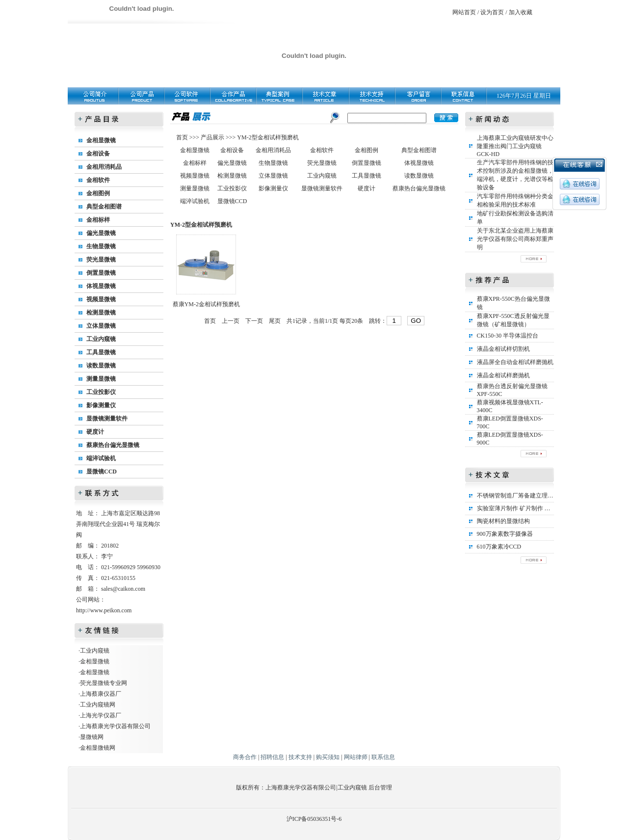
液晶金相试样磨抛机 (503, 375)
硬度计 (95, 432)
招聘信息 (272, 757)
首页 (183, 137)
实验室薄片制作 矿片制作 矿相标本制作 (528, 508)
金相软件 (98, 180)
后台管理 (380, 787)
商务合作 (245, 757)
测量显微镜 (101, 379)
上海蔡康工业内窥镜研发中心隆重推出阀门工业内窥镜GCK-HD (515, 146)
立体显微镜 (101, 326)
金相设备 (98, 154)
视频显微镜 (101, 299)
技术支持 (300, 757)
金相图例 (98, 193)
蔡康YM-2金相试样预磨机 (206, 304)
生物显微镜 (101, 246)
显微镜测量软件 (107, 419)
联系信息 (383, 757)
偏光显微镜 (101, 233)
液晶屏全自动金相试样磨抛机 (515, 362)
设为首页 (492, 12)
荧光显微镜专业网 (104, 683)
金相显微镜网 (98, 748)
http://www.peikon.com (104, 610)
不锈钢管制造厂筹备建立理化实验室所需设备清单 (542, 496)
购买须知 (328, 757)
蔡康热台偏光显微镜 (113, 445)
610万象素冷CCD (499, 547)
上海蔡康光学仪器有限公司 (115, 726)
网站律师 (356, 757)
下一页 (254, 321)
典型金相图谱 (104, 207)
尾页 (275, 321)
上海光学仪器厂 (101, 715)
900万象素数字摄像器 (505, 534)
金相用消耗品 (104, 167)
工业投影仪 (101, 392)
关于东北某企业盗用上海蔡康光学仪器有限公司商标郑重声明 (515, 239)
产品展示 (212, 137)
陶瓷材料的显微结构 (503, 521)
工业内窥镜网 (98, 705)
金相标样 (98, 220)
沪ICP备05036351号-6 (314, 819)
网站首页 (464, 12)
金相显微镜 (101, 140)
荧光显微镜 (101, 260)
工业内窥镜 (101, 339)
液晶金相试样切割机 (503, 349)
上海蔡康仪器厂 (101, 694)
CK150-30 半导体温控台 (508, 336)
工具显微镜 (101, 352)
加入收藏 (521, 12)
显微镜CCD (102, 472)
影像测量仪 (101, 405)
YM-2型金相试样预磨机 (268, 137)
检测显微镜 (101, 313)
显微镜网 (92, 737)
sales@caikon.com (123, 589)
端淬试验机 (101, 458)
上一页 (231, 321)
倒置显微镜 (101, 273)
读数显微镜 (101, 366)
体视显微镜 (101, 286)
